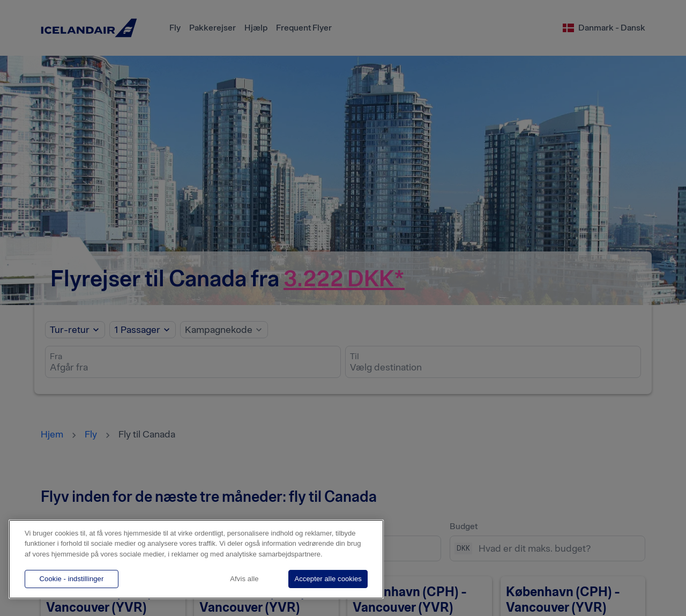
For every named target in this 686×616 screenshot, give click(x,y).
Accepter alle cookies (328, 579)
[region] (196, 559)
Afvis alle (244, 579)
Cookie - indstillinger (72, 579)
